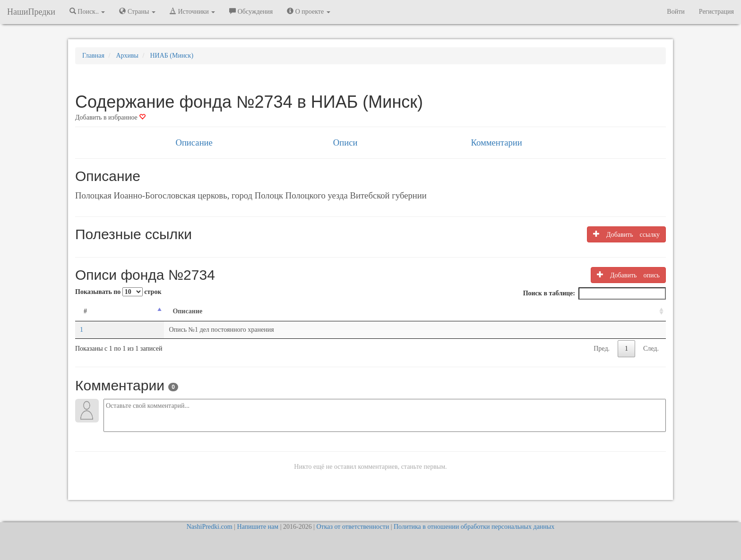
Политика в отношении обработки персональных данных (474, 527)
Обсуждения (251, 11)
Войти (676, 12)
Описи (345, 142)
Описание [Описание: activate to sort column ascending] (187, 311)
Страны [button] (137, 11)
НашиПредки (31, 12)
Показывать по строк (118, 292)
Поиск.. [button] (87, 11)
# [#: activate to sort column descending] (85, 311)
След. (651, 349)
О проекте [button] (308, 11)
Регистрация (716, 12)
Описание (194, 142)
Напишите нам (258, 527)
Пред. (602, 349)
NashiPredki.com (210, 527)
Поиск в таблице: (595, 293)
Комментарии (496, 142)
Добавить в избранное (110, 117)
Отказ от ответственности (353, 527)
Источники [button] (192, 11)
